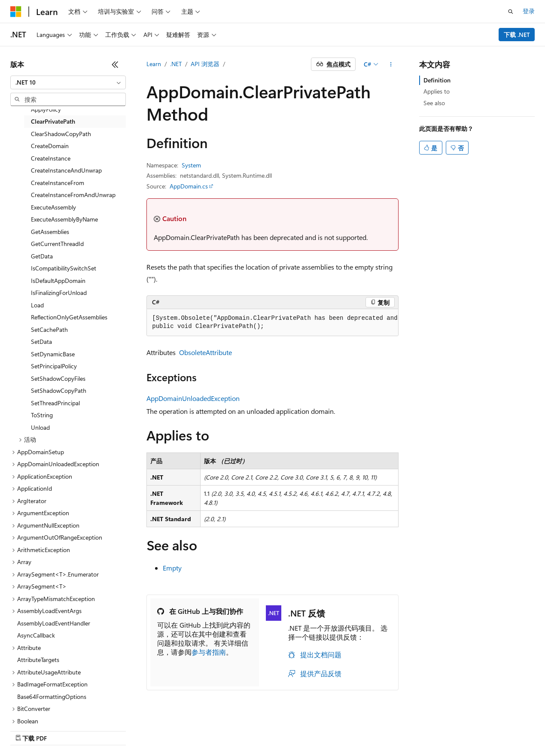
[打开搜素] (511, 12)
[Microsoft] (16, 12)
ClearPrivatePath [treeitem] (53, 121)
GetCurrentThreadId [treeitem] (57, 244)
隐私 (343, 729)
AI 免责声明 (226, 729)
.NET (176, 64)
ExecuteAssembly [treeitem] (53, 207)
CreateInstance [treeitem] (51, 158)
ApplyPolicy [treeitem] (46, 109)
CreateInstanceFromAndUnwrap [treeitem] (73, 195)
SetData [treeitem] (41, 342)
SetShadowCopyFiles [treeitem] (58, 378)
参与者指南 (209, 652)
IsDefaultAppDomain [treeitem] (58, 281)
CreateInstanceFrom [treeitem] (58, 183)
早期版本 (264, 729)
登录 (529, 11)
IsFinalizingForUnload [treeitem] (59, 293)
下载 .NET (517, 35)
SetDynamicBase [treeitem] (53, 354)
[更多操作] (391, 64)
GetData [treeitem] (42, 256)
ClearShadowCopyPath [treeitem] (61, 134)
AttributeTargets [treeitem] (38, 660)
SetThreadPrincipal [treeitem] (55, 403)
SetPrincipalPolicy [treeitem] (54, 366)
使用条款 (436, 729)
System (191, 165)
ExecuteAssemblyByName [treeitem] (64, 219)
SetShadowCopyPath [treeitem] (59, 390)
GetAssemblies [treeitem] (50, 232)
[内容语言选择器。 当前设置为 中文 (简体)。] (34, 729)
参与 (321, 729)
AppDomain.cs (189, 186)
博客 (292, 729)
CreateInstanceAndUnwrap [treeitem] (66, 170)
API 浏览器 (205, 64)
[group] (272, 323)
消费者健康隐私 (387, 729)
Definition (437, 80)
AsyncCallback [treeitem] (36, 635)
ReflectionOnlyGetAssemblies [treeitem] (69, 317)
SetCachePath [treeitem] (49, 329)
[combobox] (68, 82)
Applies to (437, 91)
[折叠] (115, 64)
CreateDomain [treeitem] (50, 146)
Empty (172, 568)
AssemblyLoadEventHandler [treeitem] (54, 623)
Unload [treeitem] (40, 427)
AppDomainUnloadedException (193, 398)
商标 (465, 729)
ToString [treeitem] (42, 415)
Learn (154, 64)
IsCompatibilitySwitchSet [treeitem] (64, 268)
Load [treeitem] (37, 305)
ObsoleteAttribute (206, 352)
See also (434, 103)
